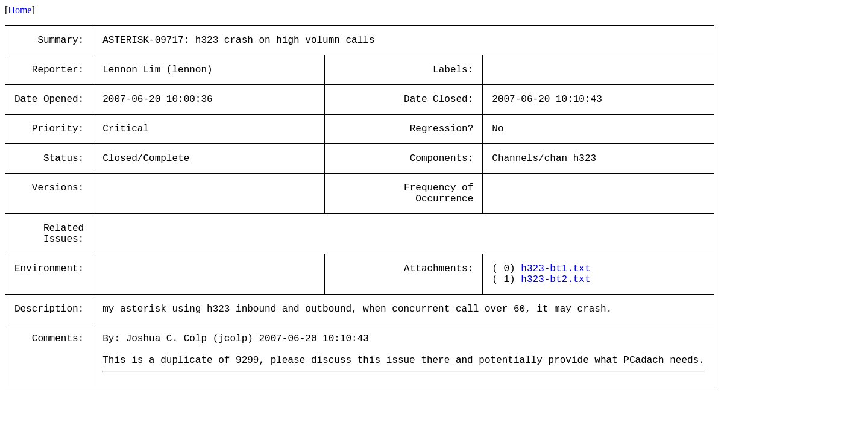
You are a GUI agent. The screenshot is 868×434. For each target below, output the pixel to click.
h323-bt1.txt (555, 269)
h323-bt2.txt (555, 280)
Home (20, 10)
